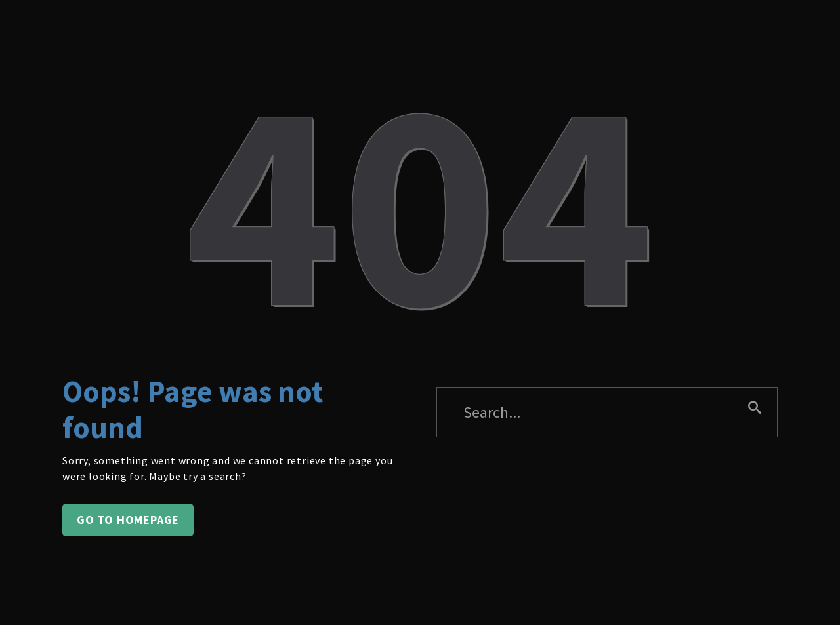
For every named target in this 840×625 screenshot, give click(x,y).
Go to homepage (128, 520)
